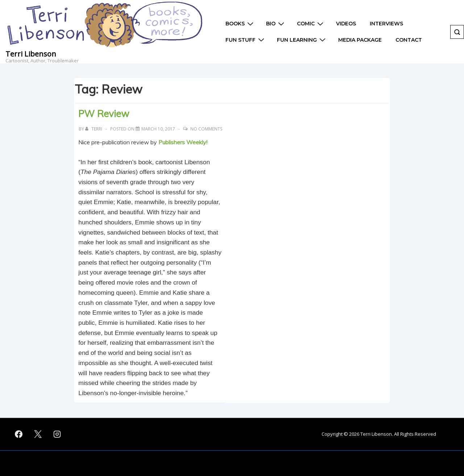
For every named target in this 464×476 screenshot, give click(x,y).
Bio (276, 24)
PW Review (104, 114)
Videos (346, 24)
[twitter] (38, 434)
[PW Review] (158, 129)
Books (240, 24)
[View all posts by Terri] (94, 129)
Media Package (360, 40)
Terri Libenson (31, 54)
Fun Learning (302, 40)
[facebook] (19, 434)
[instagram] (57, 434)
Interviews (386, 24)
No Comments (206, 129)
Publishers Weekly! (184, 142)
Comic (311, 24)
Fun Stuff (246, 40)
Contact (409, 40)
